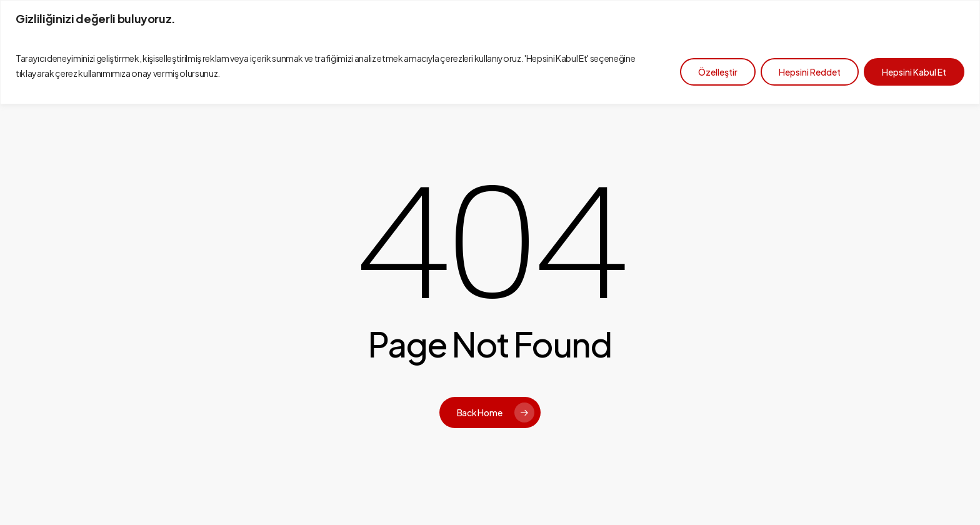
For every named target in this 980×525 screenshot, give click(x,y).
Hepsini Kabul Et (914, 72)
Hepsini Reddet (810, 72)
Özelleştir (718, 72)
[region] (490, 52)
